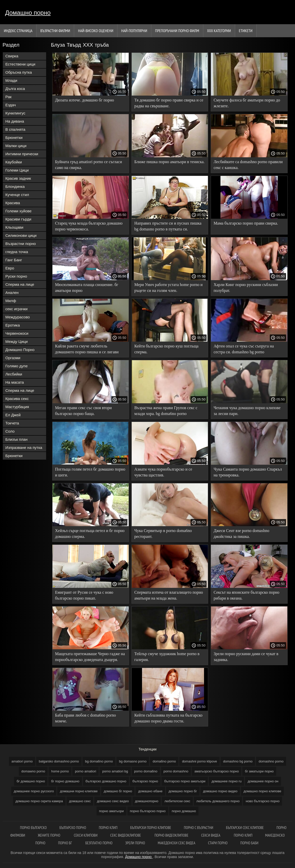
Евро (10, 268)
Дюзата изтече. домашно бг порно (85, 100)
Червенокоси (17, 333)
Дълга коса (15, 89)
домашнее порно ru (226, 781)
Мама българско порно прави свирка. (246, 223)
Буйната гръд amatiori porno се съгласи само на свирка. (89, 165)
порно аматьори (111, 811)
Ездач (11, 105)
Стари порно (218, 843)
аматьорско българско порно (217, 771)
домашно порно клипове (262, 791)
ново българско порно (263, 801)
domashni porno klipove (199, 761)
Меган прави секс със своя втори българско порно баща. (83, 411)
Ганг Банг (14, 260)
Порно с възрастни (199, 828)
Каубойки (14, 162)
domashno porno (271, 761)
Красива (13, 203)
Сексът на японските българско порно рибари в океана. (246, 595)
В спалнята (15, 129)
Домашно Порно (20, 350)
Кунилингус (15, 113)
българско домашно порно (106, 781)
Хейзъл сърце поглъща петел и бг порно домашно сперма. (90, 534)
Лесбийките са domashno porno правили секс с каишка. (248, 165)
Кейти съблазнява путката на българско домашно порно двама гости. (168, 718)
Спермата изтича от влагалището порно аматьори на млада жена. (169, 595)
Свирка (12, 56)
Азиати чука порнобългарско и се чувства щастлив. (163, 472)
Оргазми (13, 358)
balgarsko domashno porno (59, 761)
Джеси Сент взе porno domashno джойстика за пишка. (241, 534)
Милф (11, 301)
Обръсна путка (19, 72)
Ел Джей (13, 415)
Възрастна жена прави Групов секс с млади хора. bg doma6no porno (166, 411)
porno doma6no (146, 771)
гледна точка (17, 252)
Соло (10, 431)
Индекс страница (18, 31)
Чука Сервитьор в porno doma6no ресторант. (163, 534)
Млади (11, 80)
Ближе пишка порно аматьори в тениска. (169, 162)
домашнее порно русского (34, 791)
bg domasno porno (133, 761)
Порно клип (108, 828)
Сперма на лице (20, 284)
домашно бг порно (118, 791)
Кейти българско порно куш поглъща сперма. (166, 349)
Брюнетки (14, 138)
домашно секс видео (113, 801)
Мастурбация (17, 407)
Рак (8, 97)
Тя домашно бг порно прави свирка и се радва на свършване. (169, 103)
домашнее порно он (263, 781)
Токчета (12, 423)
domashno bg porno (238, 761)
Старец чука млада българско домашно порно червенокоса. (89, 226)
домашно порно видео (220, 791)
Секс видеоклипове (126, 835)
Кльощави (14, 227)
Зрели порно (135, 843)
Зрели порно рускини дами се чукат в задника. (246, 657)
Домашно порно (28, 13)
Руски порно (16, 276)
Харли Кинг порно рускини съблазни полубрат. (246, 288)
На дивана (15, 121)
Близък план (16, 439)
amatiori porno (22, 761)
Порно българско (33, 828)
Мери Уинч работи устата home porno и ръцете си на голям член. (168, 288)
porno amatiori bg (115, 771)
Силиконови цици (21, 235)
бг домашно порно (31, 781)
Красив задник (18, 178)
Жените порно (50, 835)
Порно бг (65, 843)
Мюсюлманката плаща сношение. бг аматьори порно (87, 288)
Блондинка (15, 186)
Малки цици (16, 146)
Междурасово (18, 317)
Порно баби (249, 843)
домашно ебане (150, 791)
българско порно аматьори (185, 781)
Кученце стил (17, 195)
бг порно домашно (65, 781)
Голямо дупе (17, 366)
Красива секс (17, 399)
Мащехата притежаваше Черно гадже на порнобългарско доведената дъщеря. (90, 657)
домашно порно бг (183, 791)
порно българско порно (148, 811)
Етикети (246, 31)
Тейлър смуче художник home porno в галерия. (167, 657)
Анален (12, 293)
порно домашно (184, 811)
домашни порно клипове (79, 791)
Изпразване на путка (24, 448)
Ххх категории (219, 31)
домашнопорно (147, 801)
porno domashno (176, 771)
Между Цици (17, 341)
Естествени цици (20, 64)
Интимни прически (22, 154)
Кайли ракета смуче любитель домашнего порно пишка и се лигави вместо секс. (87, 350)
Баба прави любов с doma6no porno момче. (85, 718)
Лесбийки (14, 374)
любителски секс (177, 801)
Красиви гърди (18, 219)
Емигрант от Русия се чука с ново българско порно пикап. (84, 595)
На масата (15, 382)
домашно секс (80, 801)
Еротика (13, 325)
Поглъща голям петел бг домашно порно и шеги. (90, 472)
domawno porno (33, 771)
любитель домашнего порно (218, 801)
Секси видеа (211, 835)
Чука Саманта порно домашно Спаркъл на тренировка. (248, 472)
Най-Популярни (134, 31)
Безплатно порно (99, 843)
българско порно (145, 781)
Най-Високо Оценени (96, 31)
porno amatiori (85, 771)
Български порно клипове (151, 828)
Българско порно (73, 828)
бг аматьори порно (259, 771)
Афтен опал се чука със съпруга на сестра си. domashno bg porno (244, 349)
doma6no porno (164, 761)
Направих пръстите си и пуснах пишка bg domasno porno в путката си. (168, 226)
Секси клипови (86, 835)
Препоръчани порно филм (177, 31)
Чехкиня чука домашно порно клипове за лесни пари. (247, 411)
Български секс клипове (245, 828)
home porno (60, 771)
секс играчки (16, 309)
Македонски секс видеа (176, 843)
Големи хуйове (18, 211)
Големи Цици (17, 170)
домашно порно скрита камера (39, 801)
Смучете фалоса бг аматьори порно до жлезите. (247, 103)
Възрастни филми (55, 31)
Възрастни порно (21, 244)
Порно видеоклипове (171, 835)
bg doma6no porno (99, 761)
